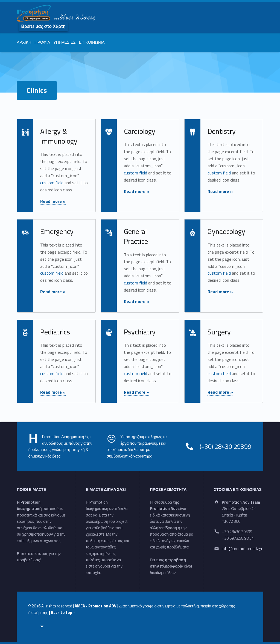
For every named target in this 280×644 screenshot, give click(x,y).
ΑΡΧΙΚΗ (24, 42)
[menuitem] (43, 26)
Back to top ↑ (63, 613)
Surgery (219, 332)
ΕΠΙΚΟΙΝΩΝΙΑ (92, 42)
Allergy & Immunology (59, 136)
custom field (52, 183)
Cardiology (140, 131)
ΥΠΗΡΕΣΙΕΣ (64, 42)
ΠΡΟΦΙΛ (42, 42)
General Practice (136, 236)
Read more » (53, 201)
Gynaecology (226, 231)
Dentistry (222, 131)
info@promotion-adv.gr (242, 549)
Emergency (57, 231)
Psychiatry (140, 332)
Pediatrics (55, 332)
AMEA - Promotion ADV (96, 606)
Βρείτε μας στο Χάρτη (43, 26)
